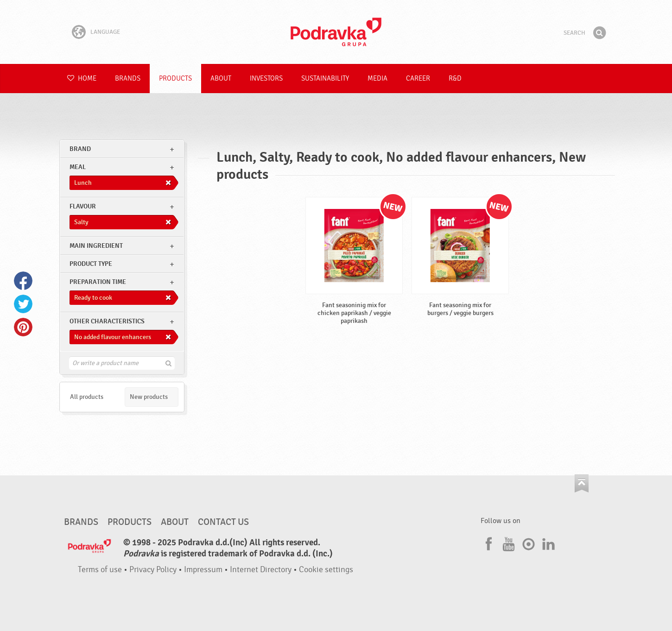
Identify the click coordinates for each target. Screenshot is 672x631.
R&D (455, 79)
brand (80, 149)
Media (377, 79)
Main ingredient (96, 246)
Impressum (203, 570)
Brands (128, 79)
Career (418, 79)
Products (175, 79)
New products (149, 397)
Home (82, 79)
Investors (266, 79)
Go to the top (582, 483)
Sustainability (325, 79)
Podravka (336, 32)
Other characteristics (107, 321)
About (221, 79)
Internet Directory (261, 570)
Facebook (23, 281)
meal (78, 167)
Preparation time (98, 282)
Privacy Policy (153, 570)
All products (87, 397)
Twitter (23, 304)
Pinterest (23, 327)
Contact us (223, 522)
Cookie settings (326, 570)
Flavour (83, 206)
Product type (91, 264)
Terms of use (100, 570)
